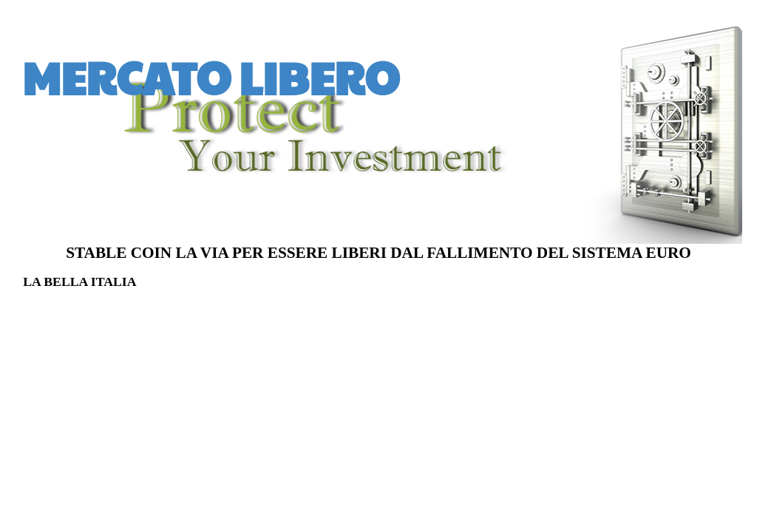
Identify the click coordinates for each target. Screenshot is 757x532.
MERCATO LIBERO (211, 77)
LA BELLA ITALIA (79, 282)
